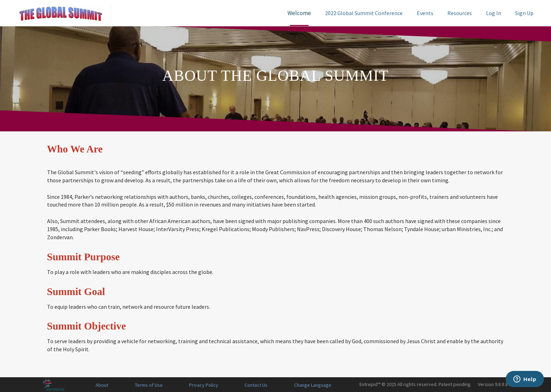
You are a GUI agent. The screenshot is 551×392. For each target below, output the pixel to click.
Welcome (299, 13)
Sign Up (524, 13)
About (102, 385)
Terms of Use (149, 385)
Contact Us (256, 385)
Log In (494, 13)
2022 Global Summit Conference (364, 13)
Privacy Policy (204, 385)
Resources (460, 13)
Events (425, 13)
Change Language (313, 385)
